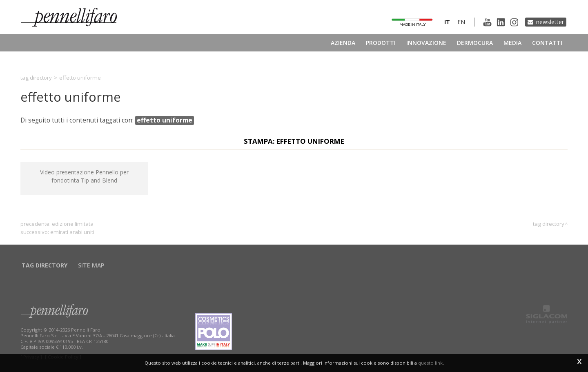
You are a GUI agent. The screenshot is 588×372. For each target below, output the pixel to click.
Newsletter (550, 22)
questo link (430, 363)
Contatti (547, 43)
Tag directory (36, 78)
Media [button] (512, 43)
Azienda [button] (343, 43)
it (447, 22)
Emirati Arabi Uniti (72, 232)
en (461, 22)
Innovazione (426, 43)
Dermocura (475, 43)
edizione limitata (73, 224)
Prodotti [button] (381, 43)
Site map (91, 265)
